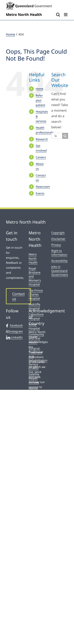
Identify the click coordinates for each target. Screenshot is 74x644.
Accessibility (59, 261)
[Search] (65, 136)
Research (42, 139)
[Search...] (57, 136)
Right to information (59, 253)
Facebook (14, 325)
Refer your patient (40, 100)
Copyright (58, 233)
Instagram (14, 331)
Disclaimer (58, 239)
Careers (41, 157)
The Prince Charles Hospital (36, 294)
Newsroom (43, 187)
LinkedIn (14, 337)
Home (40, 89)
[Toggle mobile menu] (66, 15)
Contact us (18, 296)
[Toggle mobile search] (58, 15)
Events (40, 193)
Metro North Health (33, 258)
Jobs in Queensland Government (60, 271)
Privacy (56, 245)
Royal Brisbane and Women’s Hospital (35, 276)
